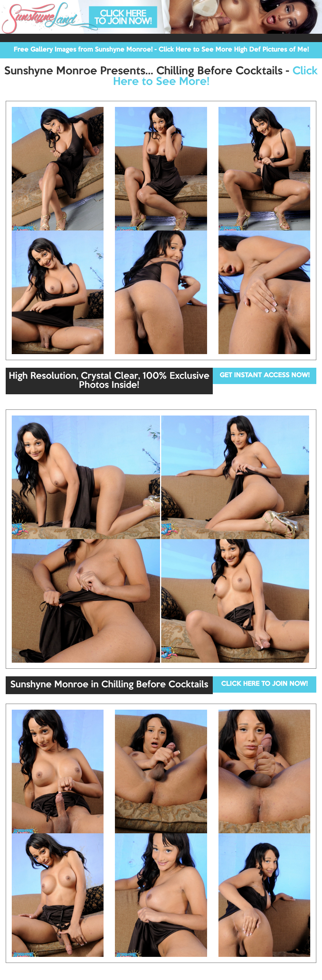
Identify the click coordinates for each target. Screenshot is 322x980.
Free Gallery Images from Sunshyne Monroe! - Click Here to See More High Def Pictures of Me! (161, 50)
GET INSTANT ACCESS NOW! (265, 376)
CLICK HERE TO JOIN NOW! (264, 684)
